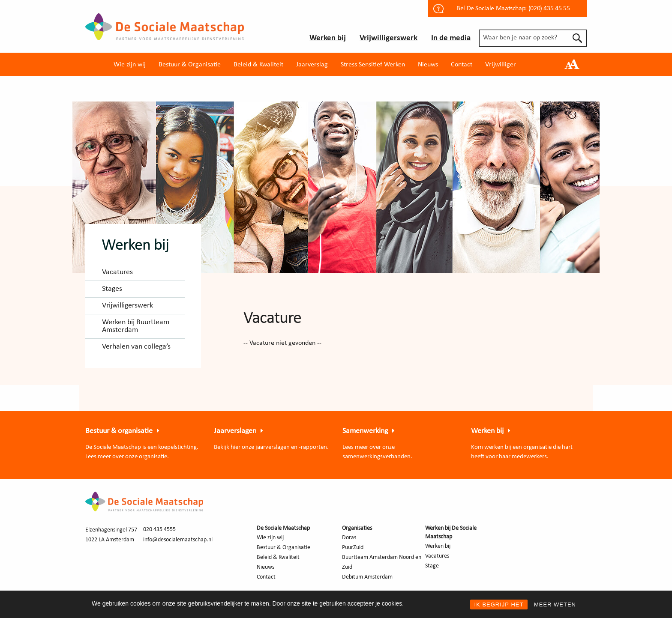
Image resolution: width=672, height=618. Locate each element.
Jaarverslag (312, 65)
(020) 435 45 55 (549, 9)
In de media (451, 38)
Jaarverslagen (235, 431)
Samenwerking (365, 431)
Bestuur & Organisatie (190, 65)
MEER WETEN (555, 605)
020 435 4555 (159, 530)
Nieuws (428, 65)
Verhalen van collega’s (136, 347)
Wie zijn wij (130, 65)
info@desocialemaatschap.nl (178, 540)
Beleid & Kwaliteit (258, 65)
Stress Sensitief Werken (373, 65)
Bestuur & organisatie (119, 431)
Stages (112, 289)
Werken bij (328, 38)
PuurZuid (353, 548)
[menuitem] (130, 64)
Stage (432, 566)
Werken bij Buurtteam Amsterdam (136, 326)
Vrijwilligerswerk (388, 38)
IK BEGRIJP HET (499, 605)
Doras (349, 538)
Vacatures (117, 272)
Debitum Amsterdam (367, 577)
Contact (462, 65)
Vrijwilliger (501, 65)
